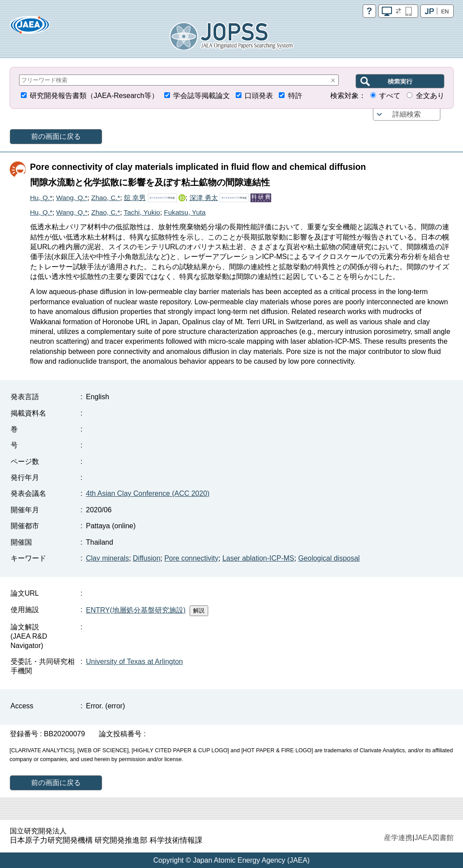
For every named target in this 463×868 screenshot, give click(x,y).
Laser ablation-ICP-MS (258, 558)
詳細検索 (407, 114)
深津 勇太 (204, 198)
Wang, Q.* (72, 198)
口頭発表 (259, 96)
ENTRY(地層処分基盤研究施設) (136, 610)
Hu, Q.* (41, 198)
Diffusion (146, 558)
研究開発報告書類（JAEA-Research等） (94, 96)
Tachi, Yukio (142, 212)
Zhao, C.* (106, 198)
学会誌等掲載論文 (202, 96)
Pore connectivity (191, 558)
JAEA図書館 (434, 838)
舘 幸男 (135, 198)
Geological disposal (329, 558)
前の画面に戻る (56, 136)
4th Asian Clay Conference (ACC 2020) (148, 493)
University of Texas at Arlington (135, 662)
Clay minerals (108, 558)
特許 (295, 96)
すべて (390, 96)
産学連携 (398, 838)
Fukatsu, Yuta (185, 212)
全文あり (430, 96)
